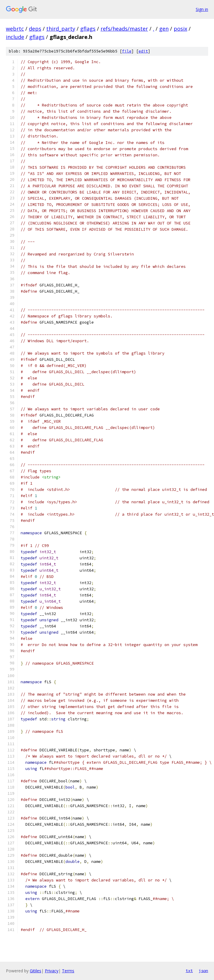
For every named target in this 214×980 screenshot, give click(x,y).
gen (164, 29)
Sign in (202, 9)
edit (143, 51)
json (203, 971)
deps (35, 29)
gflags (88, 29)
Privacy (52, 971)
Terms (68, 971)
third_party (61, 29)
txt (189, 971)
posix (180, 29)
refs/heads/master (124, 29)
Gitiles (36, 971)
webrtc (15, 29)
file (127, 51)
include (15, 37)
